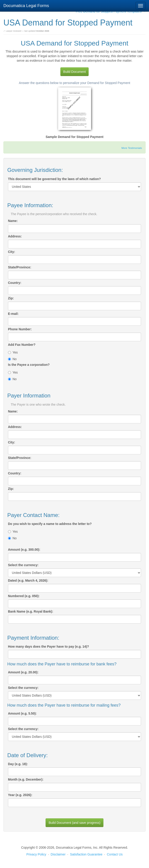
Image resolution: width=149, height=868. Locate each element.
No (12, 359)
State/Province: (20, 267)
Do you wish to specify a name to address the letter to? (50, 524)
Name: (13, 221)
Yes (13, 352)
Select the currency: (23, 565)
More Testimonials (132, 148)
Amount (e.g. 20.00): (23, 672)
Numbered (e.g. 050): (24, 596)
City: (12, 252)
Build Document (75, 72)
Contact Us (115, 854)
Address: (15, 236)
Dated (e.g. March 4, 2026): (28, 580)
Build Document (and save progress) (74, 823)
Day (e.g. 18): (18, 764)
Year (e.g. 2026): (20, 795)
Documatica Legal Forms (26, 6)
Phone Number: (20, 329)
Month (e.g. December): (26, 779)
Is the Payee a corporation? (29, 365)
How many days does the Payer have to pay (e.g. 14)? (49, 647)
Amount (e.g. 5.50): (22, 713)
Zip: (11, 298)
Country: (15, 283)
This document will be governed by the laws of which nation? (54, 179)
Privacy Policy (36, 854)
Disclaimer (58, 854)
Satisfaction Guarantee (86, 854)
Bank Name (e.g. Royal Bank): (31, 611)
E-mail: (13, 314)
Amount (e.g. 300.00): (24, 550)
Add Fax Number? (22, 345)
